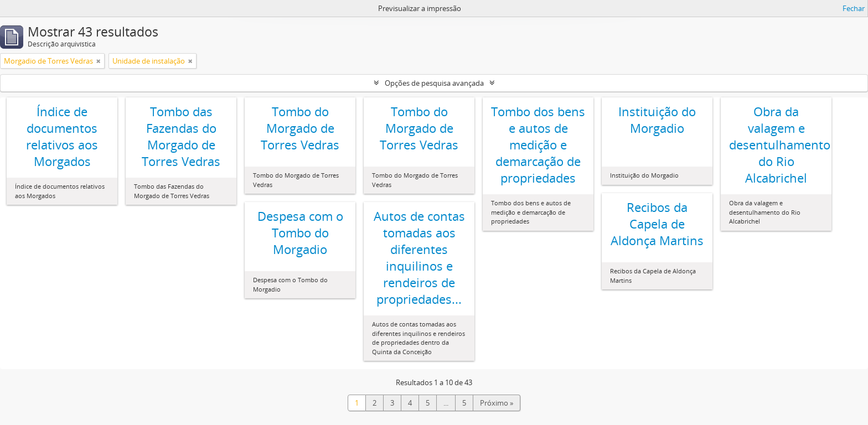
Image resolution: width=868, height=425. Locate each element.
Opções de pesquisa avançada (434, 83)
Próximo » (497, 403)
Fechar (854, 8)
